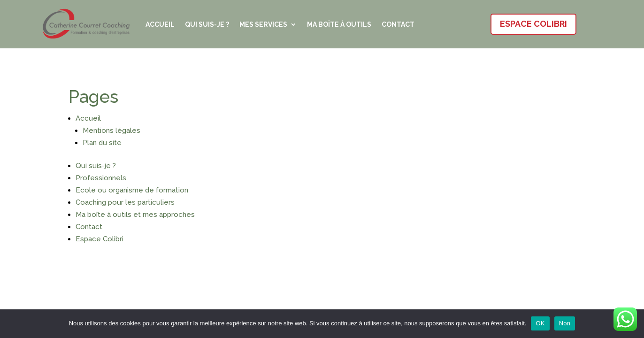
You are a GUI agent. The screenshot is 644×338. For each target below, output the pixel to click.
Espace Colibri (533, 24)
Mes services (263, 24)
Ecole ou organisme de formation (132, 190)
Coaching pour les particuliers (125, 202)
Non (565, 323)
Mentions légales (111, 131)
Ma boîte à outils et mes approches (135, 215)
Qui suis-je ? (207, 24)
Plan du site (102, 143)
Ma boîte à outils (339, 24)
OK (540, 323)
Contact (398, 24)
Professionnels (101, 178)
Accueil (160, 24)
